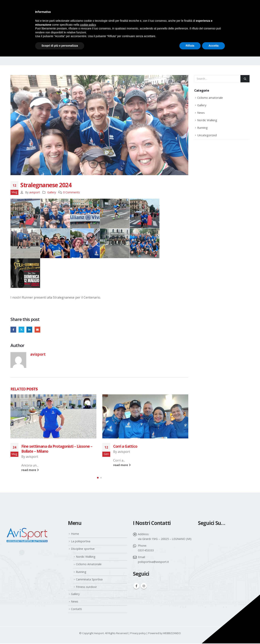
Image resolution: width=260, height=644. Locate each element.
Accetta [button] (213, 46)
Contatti (76, 610)
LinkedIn (29, 330)
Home (75, 534)
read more (30, 470)
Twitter (21, 330)
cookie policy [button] (88, 25)
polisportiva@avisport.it (153, 562)
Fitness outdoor (86, 587)
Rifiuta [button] (190, 46)
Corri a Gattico (125, 446)
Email (37, 330)
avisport (35, 192)
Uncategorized (207, 135)
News (201, 113)
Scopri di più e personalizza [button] (60, 46)
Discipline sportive (83, 549)
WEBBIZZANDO (172, 634)
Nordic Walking (207, 120)
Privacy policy (138, 634)
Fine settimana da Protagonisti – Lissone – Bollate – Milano (57, 449)
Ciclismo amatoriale (210, 98)
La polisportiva (81, 542)
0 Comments (71, 192)
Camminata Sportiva (89, 580)
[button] (98, 478)
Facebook (13, 330)
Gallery (52, 192)
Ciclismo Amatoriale (89, 565)
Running (202, 128)
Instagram (144, 587)
